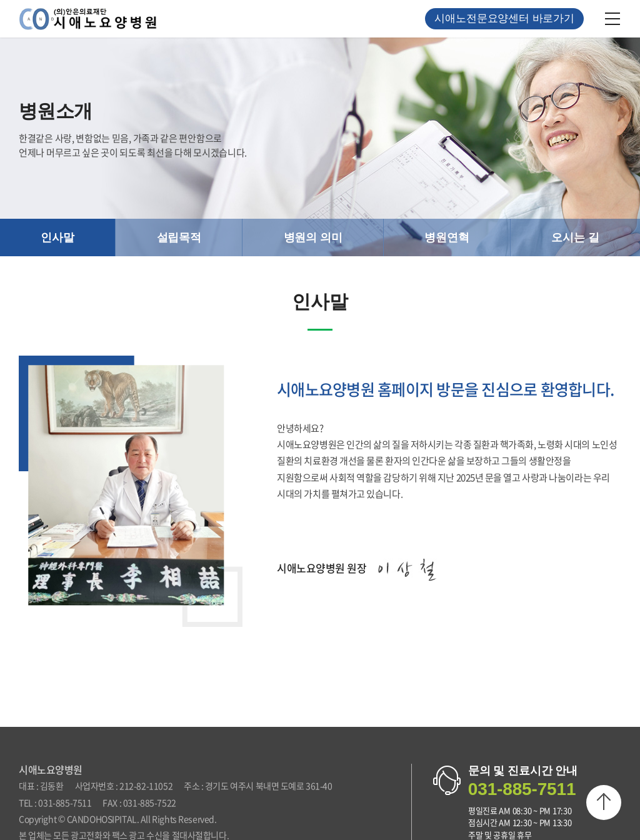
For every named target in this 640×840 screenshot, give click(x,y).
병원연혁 (447, 237)
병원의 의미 (313, 237)
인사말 (57, 237)
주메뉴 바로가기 (0, 0)
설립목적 (179, 237)
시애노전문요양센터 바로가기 (504, 18)
